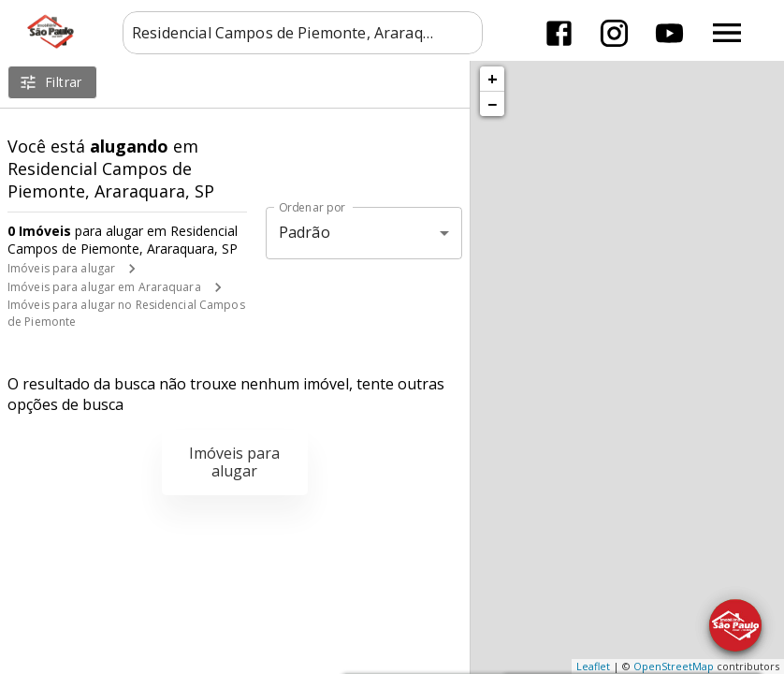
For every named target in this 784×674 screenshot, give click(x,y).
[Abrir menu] (727, 33)
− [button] (492, 104)
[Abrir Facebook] (559, 33)
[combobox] (303, 33)
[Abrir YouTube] (669, 33)
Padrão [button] (305, 232)
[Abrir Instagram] (614, 33)
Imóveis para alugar (61, 268)
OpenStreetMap (674, 666)
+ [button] (493, 79)
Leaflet (593, 666)
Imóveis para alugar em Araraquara (104, 287)
